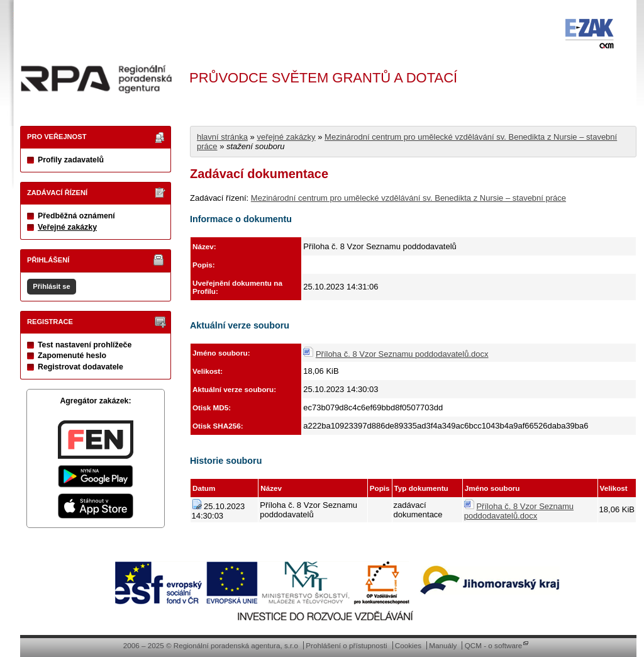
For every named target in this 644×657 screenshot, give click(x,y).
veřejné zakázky (286, 137)
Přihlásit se (51, 286)
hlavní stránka (222, 137)
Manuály (443, 645)
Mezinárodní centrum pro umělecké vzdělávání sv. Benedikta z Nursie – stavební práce (408, 198)
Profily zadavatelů (71, 160)
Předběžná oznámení (76, 216)
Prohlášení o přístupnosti (346, 645)
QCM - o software (494, 645)
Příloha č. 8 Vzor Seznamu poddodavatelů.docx (402, 354)
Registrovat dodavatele (80, 367)
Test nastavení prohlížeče (85, 345)
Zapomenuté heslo (72, 356)
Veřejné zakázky (67, 227)
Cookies (408, 645)
